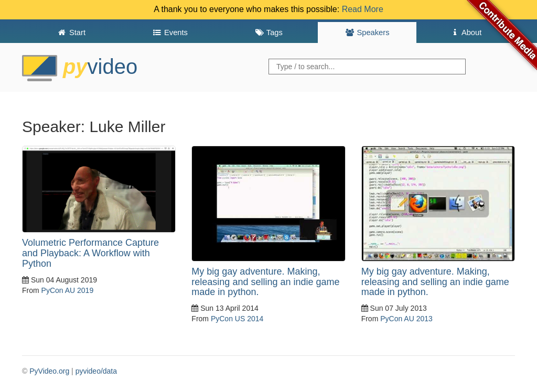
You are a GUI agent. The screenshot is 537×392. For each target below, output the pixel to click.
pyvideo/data (96, 371)
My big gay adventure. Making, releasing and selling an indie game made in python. (265, 282)
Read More (363, 9)
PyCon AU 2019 (68, 290)
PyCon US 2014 (237, 319)
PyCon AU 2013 (406, 319)
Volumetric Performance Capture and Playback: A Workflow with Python (90, 253)
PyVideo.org (49, 371)
